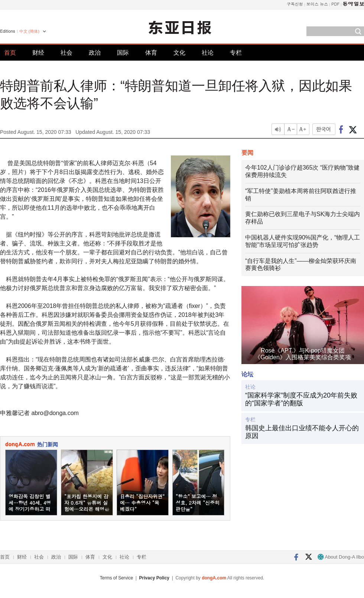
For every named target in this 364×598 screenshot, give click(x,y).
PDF (335, 4)
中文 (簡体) (29, 31)
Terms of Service (116, 578)
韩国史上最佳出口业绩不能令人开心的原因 (302, 432)
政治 (95, 53)
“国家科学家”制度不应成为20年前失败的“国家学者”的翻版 (301, 399)
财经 (38, 53)
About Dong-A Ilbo (341, 557)
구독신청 (295, 4)
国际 (123, 53)
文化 (179, 53)
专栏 (236, 53)
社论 (208, 53)
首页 (10, 53)
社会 (66, 53)
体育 (151, 53)
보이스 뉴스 (317, 4)
